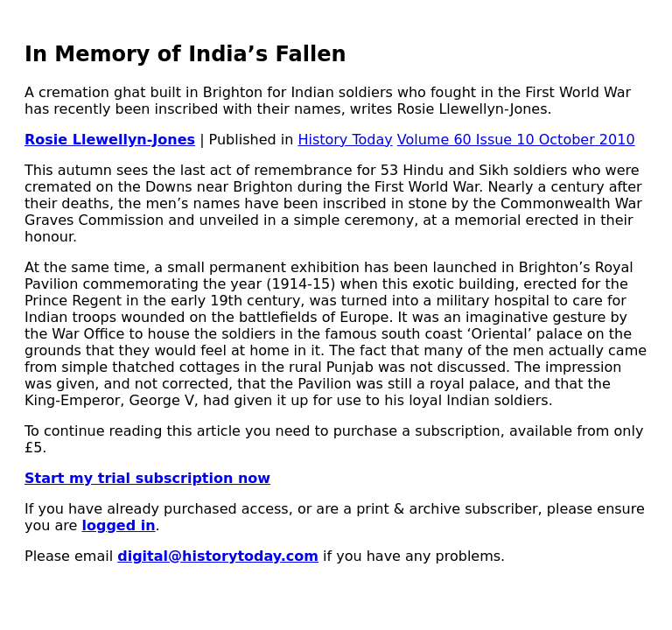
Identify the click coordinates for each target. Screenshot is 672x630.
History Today (345, 140)
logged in (118, 525)
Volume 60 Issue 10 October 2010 (516, 140)
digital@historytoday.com (218, 556)
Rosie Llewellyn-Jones (110, 140)
